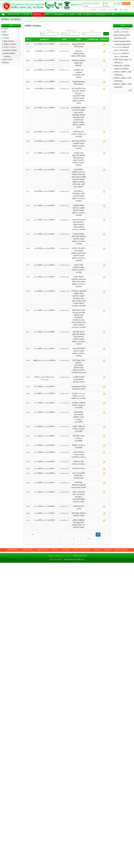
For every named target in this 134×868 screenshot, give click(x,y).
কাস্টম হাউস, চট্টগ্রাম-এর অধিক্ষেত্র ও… (123, 61)
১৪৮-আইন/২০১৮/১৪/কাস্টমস (44, 170)
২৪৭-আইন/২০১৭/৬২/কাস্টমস (44, 387)
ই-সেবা (26, 14)
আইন (4, 32)
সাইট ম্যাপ (55, 550)
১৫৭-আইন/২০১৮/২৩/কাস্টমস (44, 310)
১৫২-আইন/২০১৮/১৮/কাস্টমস (44, 234)
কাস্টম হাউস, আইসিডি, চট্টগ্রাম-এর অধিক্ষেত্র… (122, 67)
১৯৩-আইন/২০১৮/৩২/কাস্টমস (44, 51)
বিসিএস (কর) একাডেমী (82, 550)
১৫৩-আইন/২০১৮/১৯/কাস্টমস (44, 248)
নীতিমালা (6, 63)
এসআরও (6, 38)
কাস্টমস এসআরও (10, 47)
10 (98, 534)
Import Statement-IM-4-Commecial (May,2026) (123, 43)
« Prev (33, 534)
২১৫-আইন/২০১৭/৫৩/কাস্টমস (44, 436)
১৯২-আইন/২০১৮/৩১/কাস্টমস (44, 82)
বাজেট (72, 14)
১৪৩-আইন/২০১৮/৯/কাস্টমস (44, 89)
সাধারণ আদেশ (8, 60)
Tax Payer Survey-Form (91, 5)
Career (118, 3)
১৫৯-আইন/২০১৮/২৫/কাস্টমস (44, 349)
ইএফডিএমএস (101, 14)
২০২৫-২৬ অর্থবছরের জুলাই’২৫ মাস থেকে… (122, 30)
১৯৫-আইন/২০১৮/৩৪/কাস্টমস (44, 60)
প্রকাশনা (89, 14)
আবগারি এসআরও (10, 50)
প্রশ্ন (85, 10)
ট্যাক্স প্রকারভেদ (59, 14)
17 (81, 539)
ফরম (48, 14)
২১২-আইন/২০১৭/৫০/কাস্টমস (44, 403)
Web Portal (107, 5)
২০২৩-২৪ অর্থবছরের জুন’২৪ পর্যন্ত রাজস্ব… (122, 49)
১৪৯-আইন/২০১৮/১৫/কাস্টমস (44, 191)
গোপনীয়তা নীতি (27, 550)
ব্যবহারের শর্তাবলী (43, 550)
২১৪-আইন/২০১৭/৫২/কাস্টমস (44, 427)
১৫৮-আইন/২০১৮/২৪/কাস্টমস (44, 332)
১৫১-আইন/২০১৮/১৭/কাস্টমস (44, 220)
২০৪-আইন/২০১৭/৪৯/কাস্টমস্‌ (44, 473)
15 (67, 539)
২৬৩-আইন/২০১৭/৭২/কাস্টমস (44, 394)
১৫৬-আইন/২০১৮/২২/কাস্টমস (44, 291)
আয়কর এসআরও (10, 44)
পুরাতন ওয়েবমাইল (121, 550)
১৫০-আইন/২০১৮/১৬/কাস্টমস (44, 206)
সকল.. (130, 90)
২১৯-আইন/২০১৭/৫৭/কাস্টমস (44, 469)
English (126, 3)
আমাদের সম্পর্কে (14, 14)
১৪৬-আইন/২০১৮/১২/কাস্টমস (44, 141)
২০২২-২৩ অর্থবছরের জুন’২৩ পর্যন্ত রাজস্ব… (122, 55)
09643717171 (77, 5)
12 (45, 539)
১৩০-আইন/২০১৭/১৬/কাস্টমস (44, 520)
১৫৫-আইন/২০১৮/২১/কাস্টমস (44, 277)
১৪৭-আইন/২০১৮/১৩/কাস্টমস (44, 153)
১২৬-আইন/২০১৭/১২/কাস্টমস (44, 483)
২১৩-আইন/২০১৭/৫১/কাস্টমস (44, 412)
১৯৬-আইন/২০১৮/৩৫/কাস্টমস (44, 44)
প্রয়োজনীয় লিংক (12, 550)
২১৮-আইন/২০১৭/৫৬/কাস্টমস (44, 462)
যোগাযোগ (93, 10)
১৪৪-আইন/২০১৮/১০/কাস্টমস (44, 108)
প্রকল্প (79, 14)
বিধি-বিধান (37, 14)
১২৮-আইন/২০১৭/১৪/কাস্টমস (44, 506)
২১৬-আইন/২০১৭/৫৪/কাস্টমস (44, 445)
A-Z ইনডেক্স (66, 550)
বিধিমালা (6, 35)
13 (52, 539)
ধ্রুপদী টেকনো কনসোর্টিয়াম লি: (74, 560)
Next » (90, 539)
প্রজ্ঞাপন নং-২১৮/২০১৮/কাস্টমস (44, 360)
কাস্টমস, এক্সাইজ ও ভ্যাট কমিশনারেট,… (123, 73)
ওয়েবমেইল (103, 10)
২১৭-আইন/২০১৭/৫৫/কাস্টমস (44, 452)
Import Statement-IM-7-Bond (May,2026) (123, 37)
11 (105, 534)
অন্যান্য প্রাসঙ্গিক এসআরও (9, 55)
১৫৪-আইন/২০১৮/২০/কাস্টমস (44, 265)
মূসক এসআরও (9, 41)
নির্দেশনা (5, 29)
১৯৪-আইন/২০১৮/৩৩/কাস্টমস (44, 70)
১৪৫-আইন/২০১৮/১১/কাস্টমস (44, 132)
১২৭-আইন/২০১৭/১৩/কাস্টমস (44, 492)
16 (74, 539)
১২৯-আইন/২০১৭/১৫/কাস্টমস (44, 513)
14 (60, 539)
